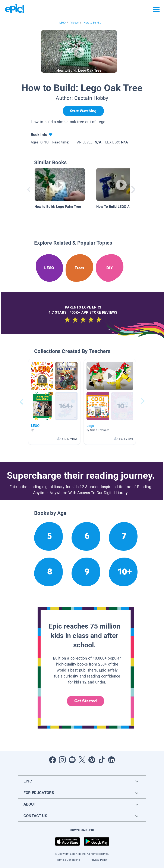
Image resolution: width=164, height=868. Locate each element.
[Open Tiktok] (102, 760)
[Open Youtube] (72, 760)
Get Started (86, 701)
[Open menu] (156, 9)
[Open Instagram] (62, 760)
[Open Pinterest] (92, 760)
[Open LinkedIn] (111, 760)
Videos (75, 23)
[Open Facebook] (53, 760)
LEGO (63, 23)
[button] (54, 402)
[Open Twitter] (82, 760)
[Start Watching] (83, 111)
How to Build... (92, 23)
